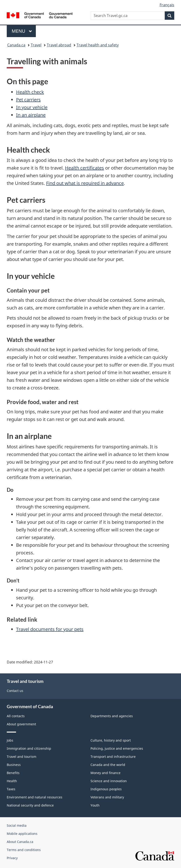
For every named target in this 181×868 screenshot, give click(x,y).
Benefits (13, 773)
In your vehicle (32, 107)
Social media (17, 825)
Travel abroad (59, 45)
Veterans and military (107, 797)
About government (21, 724)
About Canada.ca (20, 842)
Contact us (15, 691)
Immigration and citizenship (29, 748)
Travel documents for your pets (50, 629)
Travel (36, 45)
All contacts (16, 716)
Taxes (11, 789)
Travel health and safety (98, 45)
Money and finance (106, 773)
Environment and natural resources (35, 797)
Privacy (12, 858)
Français (167, 5)
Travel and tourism (22, 757)
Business (14, 765)
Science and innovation (109, 781)
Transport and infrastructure (113, 757)
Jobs (10, 740)
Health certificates (84, 168)
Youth (95, 805)
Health (12, 781)
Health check (30, 92)
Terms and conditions (24, 850)
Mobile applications (22, 834)
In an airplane (31, 115)
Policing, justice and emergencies (117, 748)
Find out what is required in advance (85, 183)
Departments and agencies (112, 716)
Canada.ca (16, 45)
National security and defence (30, 805)
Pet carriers (28, 100)
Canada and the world (108, 765)
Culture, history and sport (111, 740)
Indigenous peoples (106, 789)
